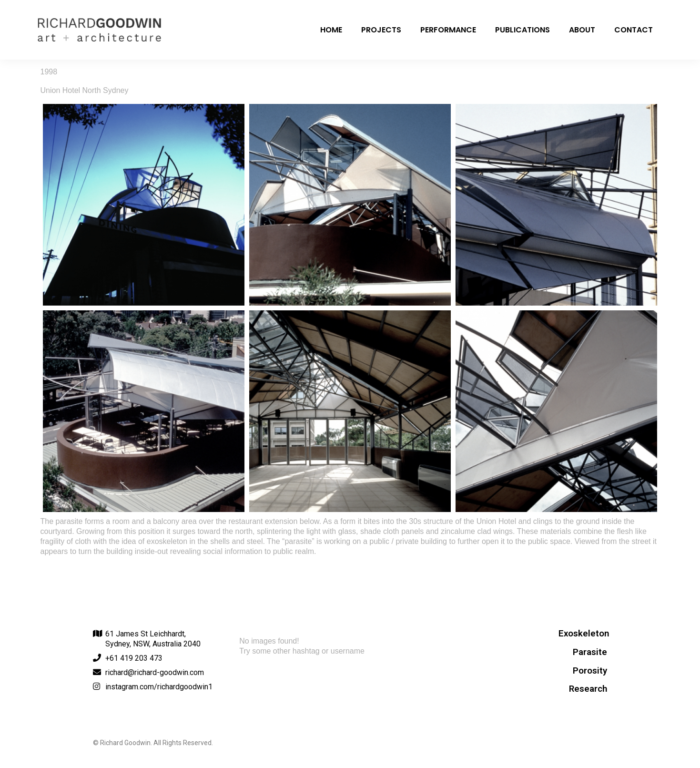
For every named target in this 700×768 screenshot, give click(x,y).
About (582, 30)
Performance (448, 30)
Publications (522, 30)
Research (588, 689)
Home (331, 30)
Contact (634, 30)
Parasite (590, 652)
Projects (381, 30)
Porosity (590, 671)
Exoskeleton (584, 634)
